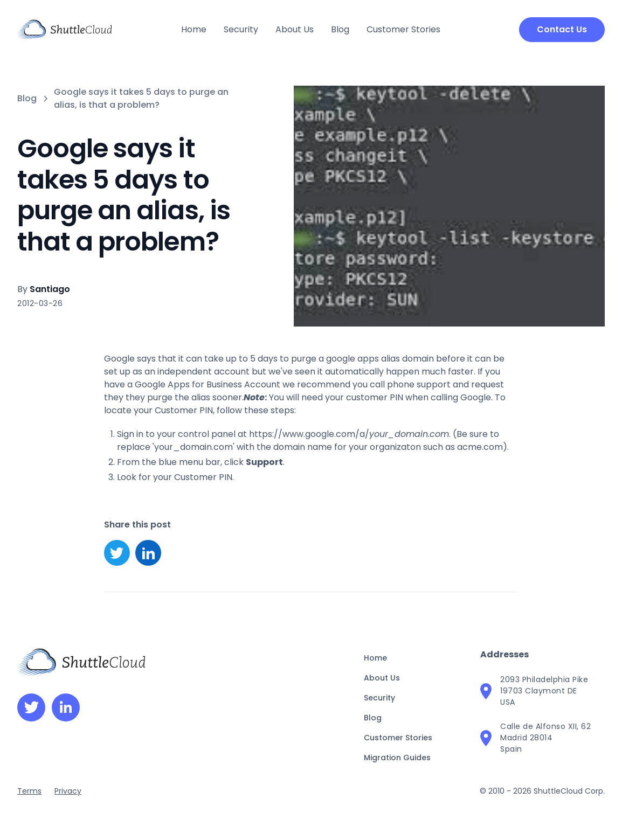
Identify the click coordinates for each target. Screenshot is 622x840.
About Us (295, 29)
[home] (65, 30)
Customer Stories (403, 29)
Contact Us (562, 29)
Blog (340, 29)
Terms (29, 791)
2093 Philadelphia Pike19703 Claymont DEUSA (544, 691)
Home (194, 29)
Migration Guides (397, 758)
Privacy (68, 791)
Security (241, 29)
